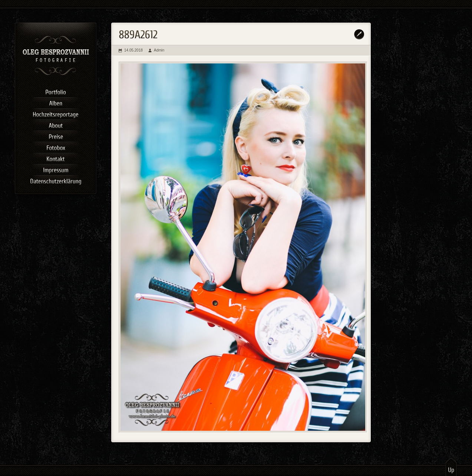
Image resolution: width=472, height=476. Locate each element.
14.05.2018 (133, 50)
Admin (159, 50)
